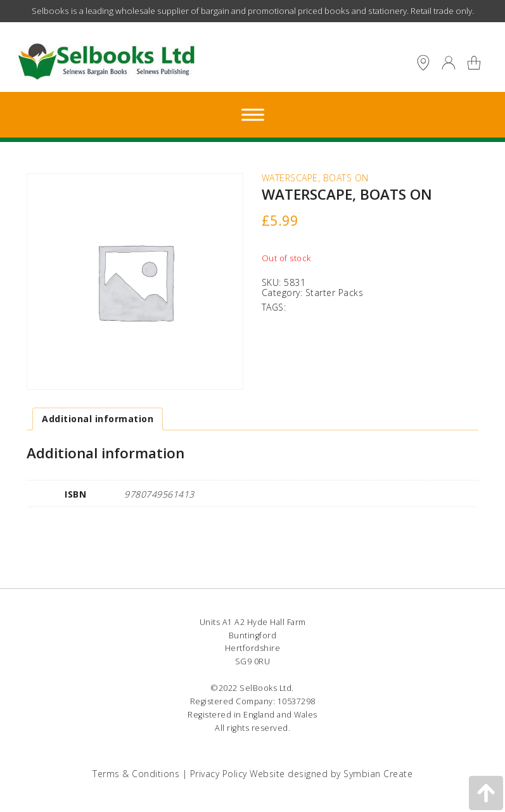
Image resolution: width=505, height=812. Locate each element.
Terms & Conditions (136, 774)
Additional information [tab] (98, 419)
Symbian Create (378, 774)
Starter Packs (335, 293)
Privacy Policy (219, 774)
